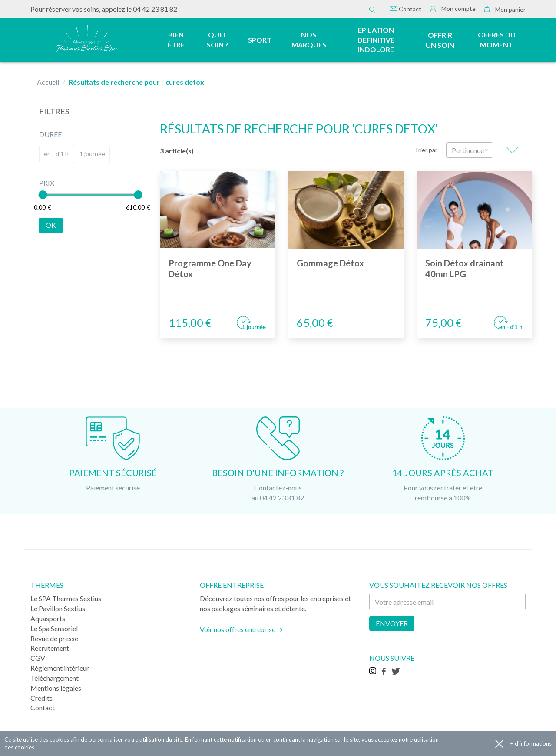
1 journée (92, 154)
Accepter (499, 744)
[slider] (43, 195)
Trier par (426, 150)
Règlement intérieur (60, 668)
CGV (38, 658)
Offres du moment (497, 40)
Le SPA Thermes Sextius (66, 598)
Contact (405, 9)
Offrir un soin (440, 40)
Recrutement (50, 648)
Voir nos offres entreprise (238, 629)
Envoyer (392, 623)
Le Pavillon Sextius (58, 608)
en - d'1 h (56, 154)
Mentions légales (56, 688)
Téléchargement (55, 678)
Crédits (41, 698)
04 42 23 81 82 (155, 9)
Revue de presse (54, 638)
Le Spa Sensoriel (54, 628)
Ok (51, 225)
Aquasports (48, 618)
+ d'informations (531, 743)
